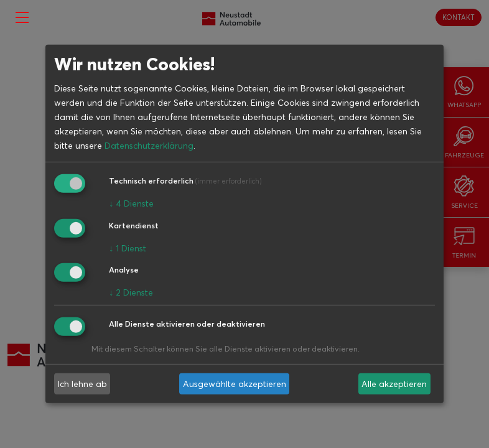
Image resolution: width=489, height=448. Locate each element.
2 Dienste (131, 292)
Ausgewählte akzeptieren (235, 384)
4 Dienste (131, 203)
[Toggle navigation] (22, 17)
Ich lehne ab (82, 384)
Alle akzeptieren (394, 384)
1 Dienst (128, 248)
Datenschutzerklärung (149, 146)
